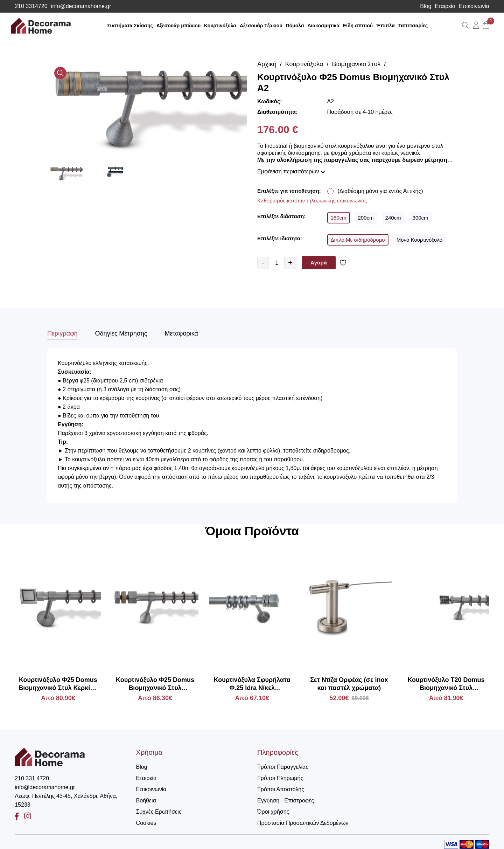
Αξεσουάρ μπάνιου (178, 26)
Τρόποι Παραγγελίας (283, 767)
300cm (421, 218)
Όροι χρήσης (273, 812)
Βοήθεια (146, 800)
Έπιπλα (386, 26)
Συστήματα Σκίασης (130, 26)
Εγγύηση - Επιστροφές (286, 800)
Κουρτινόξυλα (220, 26)
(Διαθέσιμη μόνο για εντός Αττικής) (380, 191)
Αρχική (267, 64)
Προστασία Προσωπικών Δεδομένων (303, 823)
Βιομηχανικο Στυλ (356, 64)
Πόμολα (295, 26)
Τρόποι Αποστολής (281, 789)
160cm (339, 218)
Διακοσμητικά (324, 26)
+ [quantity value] (290, 263)
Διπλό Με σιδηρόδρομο (358, 240)
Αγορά (319, 263)
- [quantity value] (263, 263)
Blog (426, 6)
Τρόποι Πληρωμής (280, 778)
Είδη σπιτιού (358, 26)
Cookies (146, 823)
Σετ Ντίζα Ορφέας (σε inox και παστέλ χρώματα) (349, 684)
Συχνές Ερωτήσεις (159, 812)
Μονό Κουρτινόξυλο (419, 240)
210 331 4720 (32, 778)
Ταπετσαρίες (413, 26)
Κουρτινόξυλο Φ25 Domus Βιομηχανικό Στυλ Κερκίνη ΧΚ (58, 684)
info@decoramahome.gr (81, 6)
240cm (393, 218)
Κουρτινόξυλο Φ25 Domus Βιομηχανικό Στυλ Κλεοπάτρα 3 (155, 684)
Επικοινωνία (474, 6)
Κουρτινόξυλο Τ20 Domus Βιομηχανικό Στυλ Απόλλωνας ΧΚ (446, 684)
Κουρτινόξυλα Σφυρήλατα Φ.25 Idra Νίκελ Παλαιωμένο (252, 684)
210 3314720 (31, 6)
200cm (366, 218)
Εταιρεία (445, 6)
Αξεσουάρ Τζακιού (261, 26)
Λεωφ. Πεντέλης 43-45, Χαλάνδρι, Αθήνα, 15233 (66, 800)
